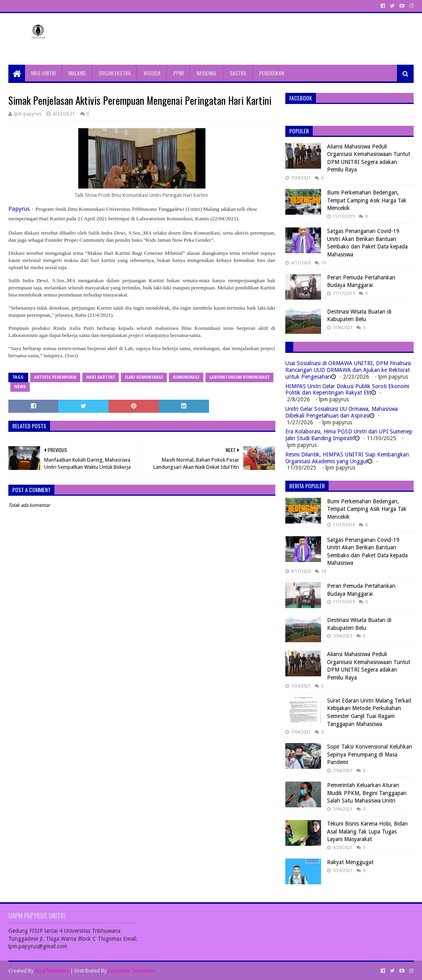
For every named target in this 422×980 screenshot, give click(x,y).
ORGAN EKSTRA (115, 73)
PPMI (178, 73)
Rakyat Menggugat (350, 862)
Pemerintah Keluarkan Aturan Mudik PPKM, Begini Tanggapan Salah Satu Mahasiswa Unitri (367, 793)
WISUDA (152, 73)
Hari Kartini (101, 377)
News (20, 387)
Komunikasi (186, 377)
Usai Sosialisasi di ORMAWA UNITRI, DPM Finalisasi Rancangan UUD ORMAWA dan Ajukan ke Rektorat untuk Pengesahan (348, 370)
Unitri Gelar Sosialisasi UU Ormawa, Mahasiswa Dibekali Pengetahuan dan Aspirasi (342, 412)
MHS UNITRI (43, 73)
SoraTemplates (52, 971)
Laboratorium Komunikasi (239, 377)
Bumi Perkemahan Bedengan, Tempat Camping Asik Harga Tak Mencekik (367, 200)
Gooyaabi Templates (131, 971)
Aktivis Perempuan (55, 377)
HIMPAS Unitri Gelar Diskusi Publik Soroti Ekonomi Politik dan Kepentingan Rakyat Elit (347, 390)
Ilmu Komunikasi (144, 377)
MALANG (77, 73)
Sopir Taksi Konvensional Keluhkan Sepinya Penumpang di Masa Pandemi (370, 754)
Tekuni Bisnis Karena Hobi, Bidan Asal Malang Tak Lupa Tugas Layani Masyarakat (367, 831)
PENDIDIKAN (272, 73)
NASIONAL (207, 73)
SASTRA (238, 73)
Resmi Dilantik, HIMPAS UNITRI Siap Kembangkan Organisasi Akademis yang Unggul (347, 458)
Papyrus (19, 209)
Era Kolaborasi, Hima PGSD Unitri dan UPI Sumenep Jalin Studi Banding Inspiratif (349, 435)
